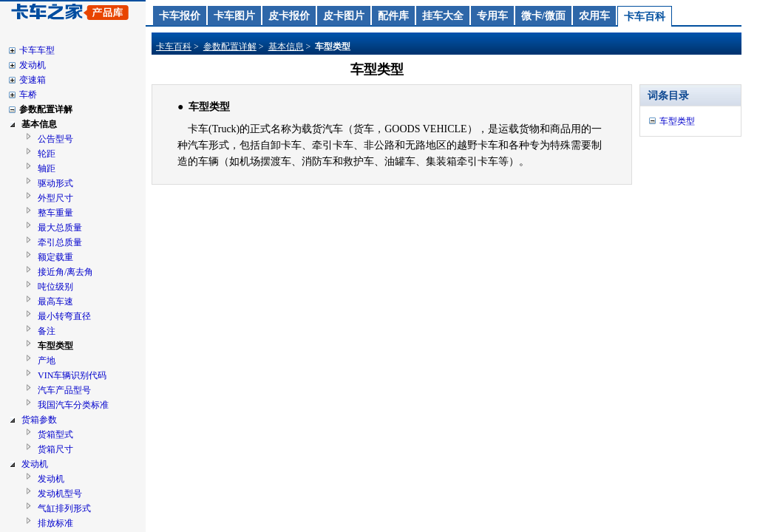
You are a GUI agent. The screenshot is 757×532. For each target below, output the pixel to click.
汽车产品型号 (64, 390)
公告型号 (55, 139)
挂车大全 (443, 16)
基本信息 (39, 124)
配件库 (393, 16)
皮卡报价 (289, 16)
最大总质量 (60, 228)
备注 (47, 331)
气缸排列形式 (64, 508)
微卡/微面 (543, 16)
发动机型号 (60, 494)
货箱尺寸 (55, 449)
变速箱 (33, 80)
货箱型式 (55, 434)
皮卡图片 (344, 16)
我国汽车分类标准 (73, 405)
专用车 (492, 16)
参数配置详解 (46, 109)
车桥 (28, 95)
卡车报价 (180, 16)
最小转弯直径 (64, 316)
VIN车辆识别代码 (72, 375)
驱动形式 (55, 183)
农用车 (594, 16)
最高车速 (55, 301)
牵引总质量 (60, 242)
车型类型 (55, 346)
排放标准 (55, 523)
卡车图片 (234, 16)
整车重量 (55, 213)
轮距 (47, 154)
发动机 (33, 65)
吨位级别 (55, 287)
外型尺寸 (55, 198)
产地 (47, 361)
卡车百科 (645, 17)
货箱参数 (39, 420)
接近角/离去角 (65, 272)
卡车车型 (37, 50)
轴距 (47, 168)
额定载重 (55, 257)
